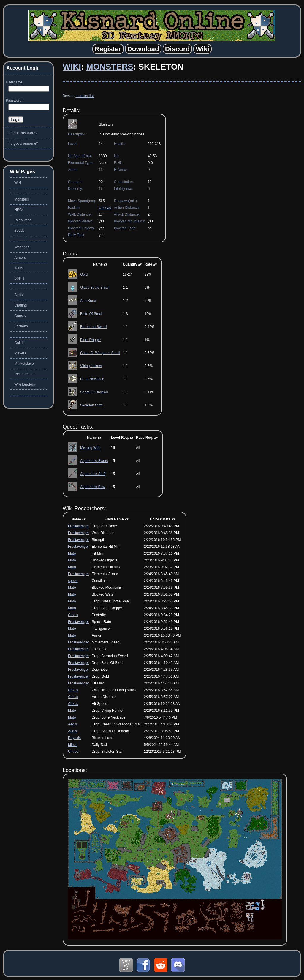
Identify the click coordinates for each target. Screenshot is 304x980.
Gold (84, 274)
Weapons (22, 247)
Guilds (19, 343)
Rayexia (74, 738)
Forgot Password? (23, 133)
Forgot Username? (23, 143)
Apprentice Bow (93, 487)
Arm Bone (88, 301)
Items (19, 268)
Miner (72, 745)
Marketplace (24, 364)
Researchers (24, 374)
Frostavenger (79, 526)
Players (20, 353)
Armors (20, 258)
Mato (72, 553)
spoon (73, 581)
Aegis (72, 724)
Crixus (73, 615)
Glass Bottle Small (95, 288)
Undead (105, 208)
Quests (20, 316)
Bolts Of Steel (91, 314)
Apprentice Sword (94, 461)
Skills (18, 295)
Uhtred (73, 752)
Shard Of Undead (94, 392)
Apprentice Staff (93, 474)
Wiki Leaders (24, 384)
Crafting (20, 305)
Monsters (110, 67)
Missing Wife (90, 448)
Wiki (72, 67)
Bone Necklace (92, 379)
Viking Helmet (91, 366)
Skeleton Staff (91, 405)
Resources (23, 220)
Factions (21, 326)
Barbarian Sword (93, 327)
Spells (19, 278)
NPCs (19, 210)
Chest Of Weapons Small (100, 353)
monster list (84, 96)
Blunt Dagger (91, 340)
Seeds (19, 231)
